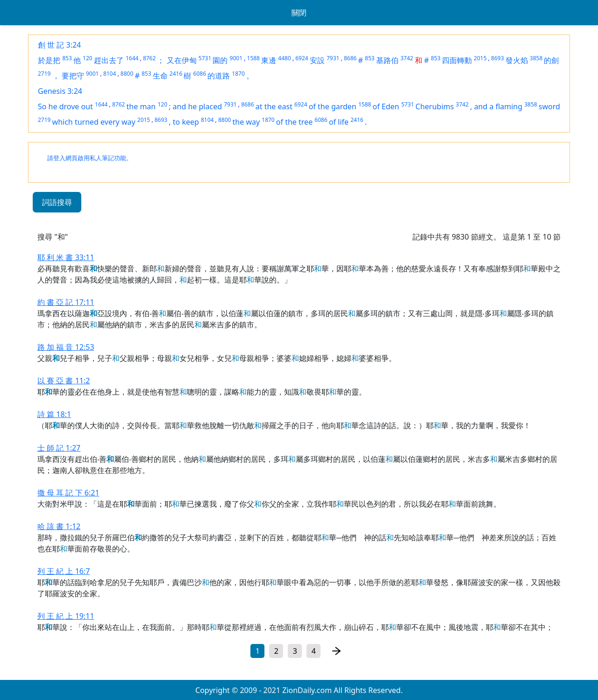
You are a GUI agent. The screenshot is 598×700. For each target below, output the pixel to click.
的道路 (219, 76)
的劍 (551, 60)
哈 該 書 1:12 (59, 526)
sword (549, 106)
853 (67, 58)
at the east (274, 106)
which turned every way (94, 122)
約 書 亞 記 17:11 (66, 302)
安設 (317, 60)
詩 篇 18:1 (54, 414)
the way (246, 122)
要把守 (73, 76)
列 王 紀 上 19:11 (66, 616)
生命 (160, 76)
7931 (333, 58)
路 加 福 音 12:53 (66, 347)
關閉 (299, 13)
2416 (176, 74)
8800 (127, 74)
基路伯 (387, 60)
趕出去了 (109, 60)
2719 (44, 74)
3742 (407, 58)
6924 (302, 58)
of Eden (386, 106)
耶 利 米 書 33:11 (66, 257)
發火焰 (517, 60)
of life (339, 122)
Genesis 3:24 (60, 91)
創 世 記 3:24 (59, 45)
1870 (238, 74)
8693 (497, 58)
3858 (536, 58)
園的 (220, 60)
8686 (350, 58)
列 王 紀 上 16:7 (64, 571)
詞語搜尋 (57, 202)
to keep (186, 122)
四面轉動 (457, 60)
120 (88, 58)
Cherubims (434, 106)
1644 (132, 58)
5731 (205, 58)
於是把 (49, 60)
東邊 (269, 60)
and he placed (197, 106)
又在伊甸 (182, 60)
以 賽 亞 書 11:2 (64, 381)
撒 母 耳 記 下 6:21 (68, 493)
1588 (253, 58)
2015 (480, 58)
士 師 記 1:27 (59, 448)
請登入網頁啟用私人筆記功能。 (90, 158)
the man (141, 106)
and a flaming (498, 106)
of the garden (333, 106)
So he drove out (65, 106)
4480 (284, 58)
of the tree (294, 122)
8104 (110, 74)
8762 (149, 58)
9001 (236, 58)
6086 (200, 74)
